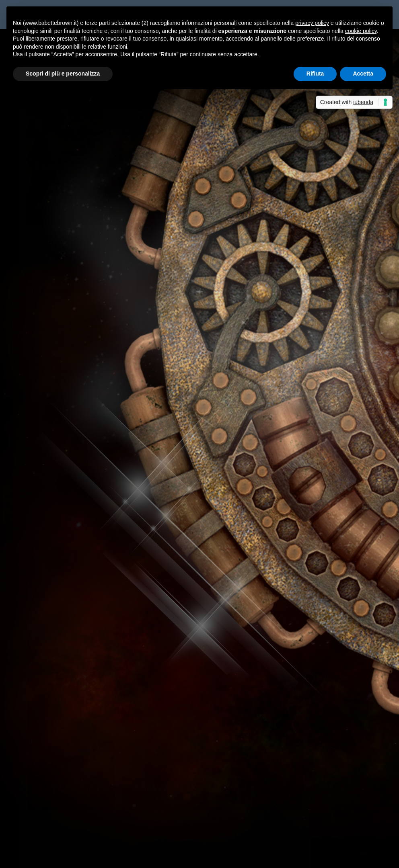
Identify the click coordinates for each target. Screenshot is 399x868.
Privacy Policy (201, 857)
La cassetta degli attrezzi (333, 238)
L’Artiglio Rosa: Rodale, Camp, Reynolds (107, 203)
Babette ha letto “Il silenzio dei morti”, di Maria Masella (107, 627)
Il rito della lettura (54, 607)
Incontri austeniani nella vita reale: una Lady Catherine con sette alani (128, 647)
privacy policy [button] (312, 23)
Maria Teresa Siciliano (59, 216)
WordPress (161, 857)
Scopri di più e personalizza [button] (63, 74)
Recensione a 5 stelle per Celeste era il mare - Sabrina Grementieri (121, 820)
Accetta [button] (363, 74)
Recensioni (133, 216)
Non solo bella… (235, 781)
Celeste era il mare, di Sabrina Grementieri (282, 820)
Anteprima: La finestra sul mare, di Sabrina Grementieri (291, 801)
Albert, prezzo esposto (99, 734)
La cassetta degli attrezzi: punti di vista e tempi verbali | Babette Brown (131, 754)
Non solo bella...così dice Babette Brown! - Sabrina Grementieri (117, 781)
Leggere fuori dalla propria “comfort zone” (89, 667)
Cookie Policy (243, 857)
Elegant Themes (80, 857)
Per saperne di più (63, 269)
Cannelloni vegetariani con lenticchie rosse (88, 687)
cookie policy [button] (361, 31)
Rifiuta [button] (315, 74)
